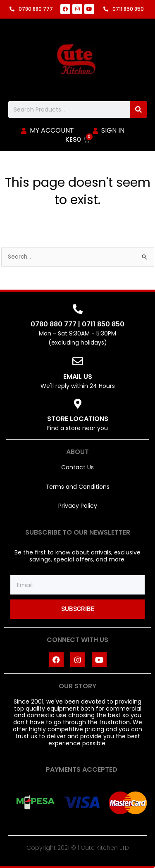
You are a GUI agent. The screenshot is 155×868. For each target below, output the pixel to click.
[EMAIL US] (78, 361)
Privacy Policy (78, 506)
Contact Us (77, 467)
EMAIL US (78, 377)
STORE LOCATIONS (78, 419)
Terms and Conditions (77, 487)
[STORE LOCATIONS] (78, 404)
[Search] (138, 109)
